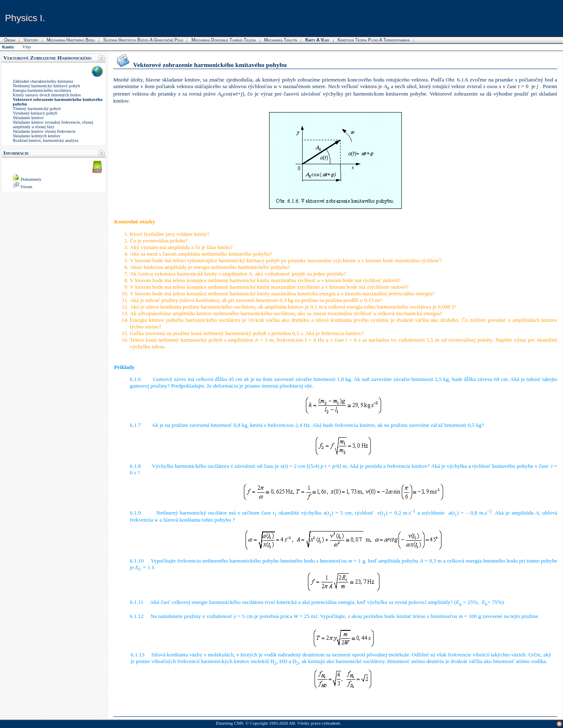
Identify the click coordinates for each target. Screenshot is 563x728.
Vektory (31, 40)
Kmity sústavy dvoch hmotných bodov (47, 95)
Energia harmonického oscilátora (42, 90)
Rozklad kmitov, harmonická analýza (46, 140)
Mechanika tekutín (281, 40)
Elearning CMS (230, 723)
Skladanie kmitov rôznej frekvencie (44, 131)
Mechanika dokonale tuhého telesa (224, 40)
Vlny (27, 47)
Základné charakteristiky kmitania (43, 81)
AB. (292, 723)
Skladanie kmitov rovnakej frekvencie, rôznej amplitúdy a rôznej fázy (53, 125)
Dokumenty (31, 179)
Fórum (26, 187)
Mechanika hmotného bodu (71, 40)
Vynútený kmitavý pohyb (35, 113)
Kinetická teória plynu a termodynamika (374, 40)
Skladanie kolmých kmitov (37, 136)
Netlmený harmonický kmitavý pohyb (46, 86)
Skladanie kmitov (28, 118)
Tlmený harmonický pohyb (37, 109)
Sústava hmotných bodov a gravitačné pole (143, 40)
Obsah (10, 40)
